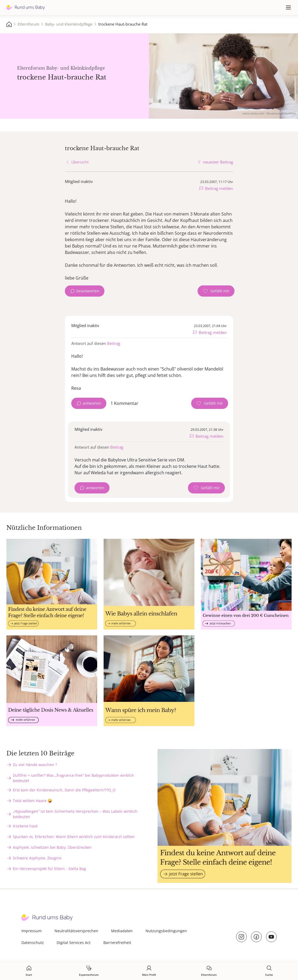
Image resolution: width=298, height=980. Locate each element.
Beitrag (114, 343)
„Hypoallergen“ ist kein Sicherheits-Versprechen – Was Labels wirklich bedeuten (75, 814)
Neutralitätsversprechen (76, 931)
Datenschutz (33, 943)
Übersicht (80, 162)
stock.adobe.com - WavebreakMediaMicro (269, 113)
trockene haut (25, 826)
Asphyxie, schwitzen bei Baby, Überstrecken (52, 847)
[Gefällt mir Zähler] (216, 291)
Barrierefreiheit (117, 943)
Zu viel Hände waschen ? (35, 765)
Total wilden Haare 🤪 (32, 801)
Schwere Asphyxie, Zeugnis (37, 858)
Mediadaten (122, 931)
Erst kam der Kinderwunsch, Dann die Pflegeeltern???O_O (64, 790)
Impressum (32, 931)
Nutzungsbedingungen (166, 931)
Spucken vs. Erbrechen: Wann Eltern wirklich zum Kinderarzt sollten (74, 837)
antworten (92, 403)
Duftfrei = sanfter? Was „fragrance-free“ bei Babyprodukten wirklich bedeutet (73, 778)
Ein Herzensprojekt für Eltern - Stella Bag (49, 869)
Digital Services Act (74, 943)
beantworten (88, 291)
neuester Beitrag (218, 162)
